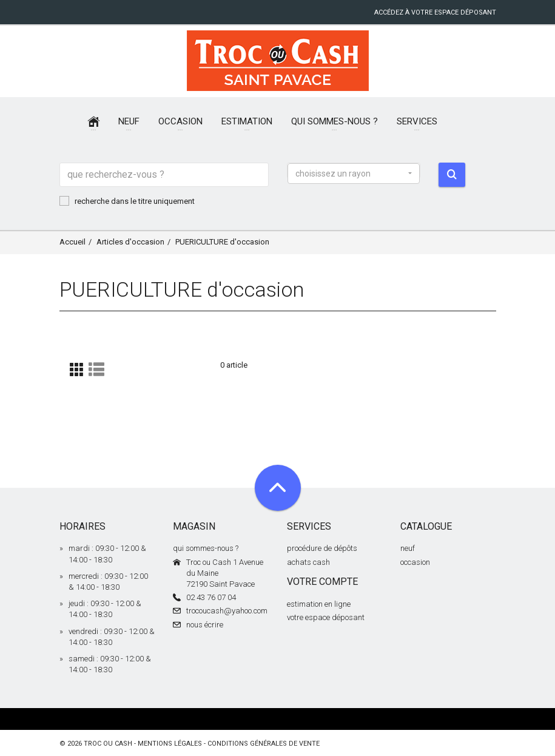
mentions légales (170, 744)
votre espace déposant (326, 617)
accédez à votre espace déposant (435, 12)
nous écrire (205, 625)
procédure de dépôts (322, 548)
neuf (408, 548)
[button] (354, 174)
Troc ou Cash (108, 744)
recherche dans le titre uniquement (127, 201)
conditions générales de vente (264, 744)
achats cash (308, 562)
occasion (415, 562)
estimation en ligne (319, 604)
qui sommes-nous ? (206, 548)
